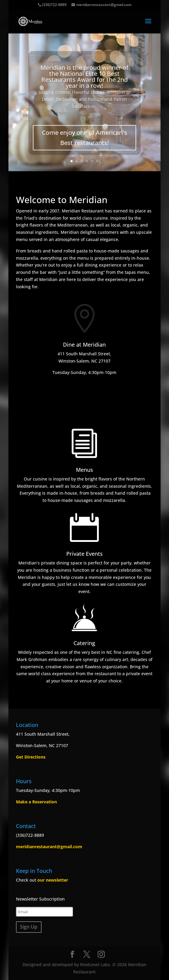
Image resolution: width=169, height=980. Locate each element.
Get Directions (31, 757)
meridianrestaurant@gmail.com (49, 847)
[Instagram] (101, 955)
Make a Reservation (36, 802)
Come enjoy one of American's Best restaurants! (84, 142)
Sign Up (29, 927)
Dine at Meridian (84, 345)
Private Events (84, 554)
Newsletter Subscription (40, 899)
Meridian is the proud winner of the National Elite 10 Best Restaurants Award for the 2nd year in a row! (84, 81)
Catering (84, 643)
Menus (84, 470)
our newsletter (53, 880)
